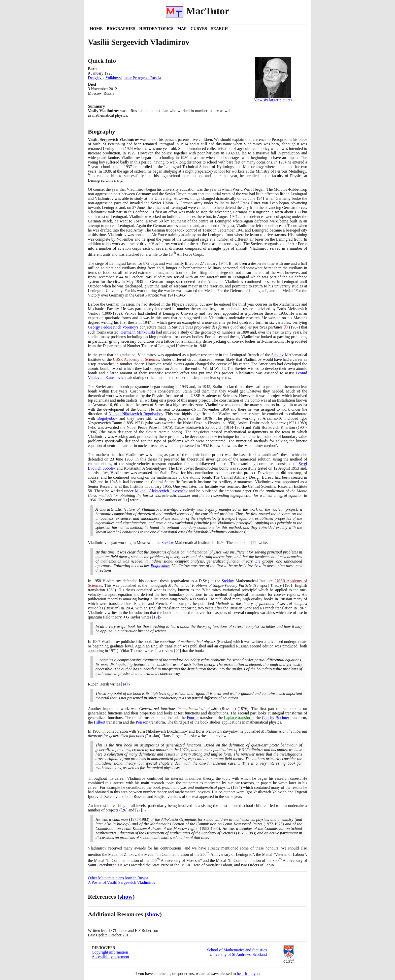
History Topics (156, 29)
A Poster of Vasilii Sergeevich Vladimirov (122, 882)
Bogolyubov (107, 418)
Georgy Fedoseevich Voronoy (112, 327)
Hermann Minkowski (138, 332)
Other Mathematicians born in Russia (118, 878)
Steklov (277, 355)
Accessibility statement (110, 957)
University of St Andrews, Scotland (238, 954)
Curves (199, 29)
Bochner (282, 718)
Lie (258, 561)
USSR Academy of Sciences (136, 359)
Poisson (142, 722)
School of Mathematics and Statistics (237, 950)
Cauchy (268, 718)
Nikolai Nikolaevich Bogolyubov (136, 414)
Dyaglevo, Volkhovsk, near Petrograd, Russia (124, 78)
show (126, 897)
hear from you (248, 974)
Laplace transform (239, 718)
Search (220, 29)
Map (182, 29)
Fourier (193, 718)
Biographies (121, 29)
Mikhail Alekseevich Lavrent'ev (161, 491)
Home (96, 29)
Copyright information (110, 952)
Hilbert (100, 722)
